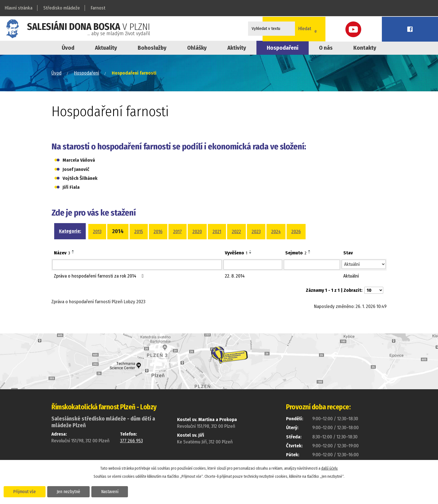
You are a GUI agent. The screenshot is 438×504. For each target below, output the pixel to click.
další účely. (330, 468)
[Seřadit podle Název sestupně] (73, 253)
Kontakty (365, 48)
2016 (158, 232)
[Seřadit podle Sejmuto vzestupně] (310, 251)
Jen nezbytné (72, 491)
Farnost (98, 8)
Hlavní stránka (19, 8)
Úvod (68, 48)
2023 (256, 232)
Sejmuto (296, 253)
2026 (296, 232)
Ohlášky (197, 48)
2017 (178, 232)
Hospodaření (87, 73)
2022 (236, 232)
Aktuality (106, 48)
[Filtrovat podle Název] (137, 265)
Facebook (425, 29)
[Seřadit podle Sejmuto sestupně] (310, 253)
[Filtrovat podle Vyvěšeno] (253, 265)
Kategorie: (70, 231)
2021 (217, 232)
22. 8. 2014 (235, 276)
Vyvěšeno (236, 253)
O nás (326, 48)
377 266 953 (131, 441)
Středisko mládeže (62, 8)
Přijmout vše (26, 491)
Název (62, 253)
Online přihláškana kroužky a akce (361, 28)
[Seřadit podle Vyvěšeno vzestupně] (251, 251)
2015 (139, 232)
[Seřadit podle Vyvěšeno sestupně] (251, 253)
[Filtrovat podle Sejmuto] (312, 265)
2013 (97, 232)
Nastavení (116, 491)
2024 (276, 232)
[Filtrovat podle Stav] (364, 264)
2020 (197, 232)
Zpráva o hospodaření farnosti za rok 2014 (100, 276)
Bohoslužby (152, 48)
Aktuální (351, 276)
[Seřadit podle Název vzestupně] (73, 251)
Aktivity (237, 48)
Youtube (400, 29)
